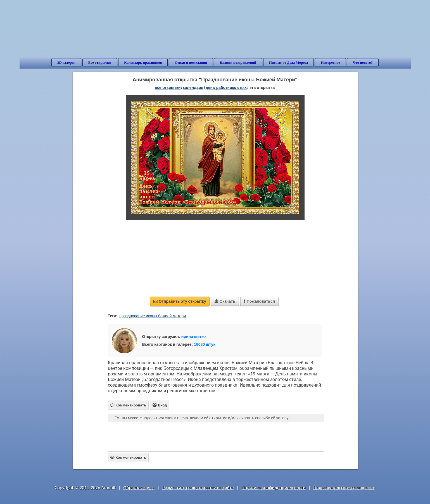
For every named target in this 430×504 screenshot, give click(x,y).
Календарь (193, 87)
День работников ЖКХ (226, 87)
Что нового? (363, 62)
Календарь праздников (143, 62)
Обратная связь (139, 488)
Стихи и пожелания (191, 62)
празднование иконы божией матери (153, 316)
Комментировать (128, 457)
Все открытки (100, 62)
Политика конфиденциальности (274, 488)
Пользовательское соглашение (344, 488)
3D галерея (66, 62)
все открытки (168, 87)
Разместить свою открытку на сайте (198, 488)
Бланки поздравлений (238, 62)
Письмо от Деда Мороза (289, 62)
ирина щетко (194, 337)
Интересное (330, 62)
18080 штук (205, 344)
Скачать (225, 301)
